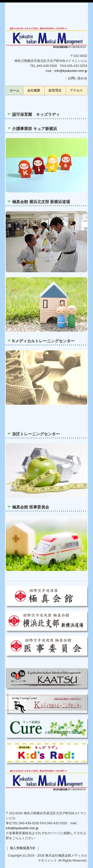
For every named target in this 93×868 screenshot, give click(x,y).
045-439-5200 (47, 66)
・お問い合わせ (76, 78)
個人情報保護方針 (23, 848)
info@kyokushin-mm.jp (71, 71)
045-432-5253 (57, 823)
